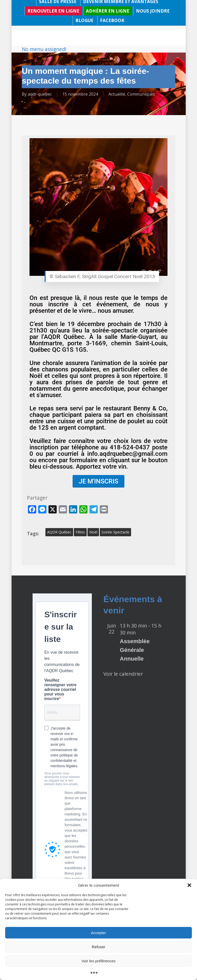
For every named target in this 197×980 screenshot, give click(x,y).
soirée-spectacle (115, 532)
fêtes (80, 532)
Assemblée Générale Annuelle (135, 650)
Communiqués (141, 94)
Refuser (99, 947)
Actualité (117, 94)
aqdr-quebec (40, 94)
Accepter (98, 933)
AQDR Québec (59, 532)
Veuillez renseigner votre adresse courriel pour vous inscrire (60, 689)
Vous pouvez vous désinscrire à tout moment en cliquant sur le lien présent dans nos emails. (62, 779)
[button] (189, 885)
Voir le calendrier (123, 674)
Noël (93, 532)
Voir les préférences (99, 961)
